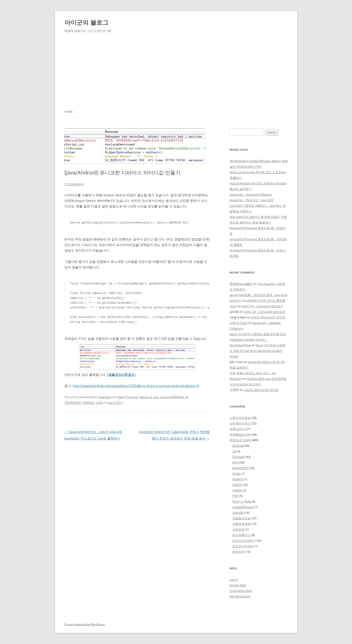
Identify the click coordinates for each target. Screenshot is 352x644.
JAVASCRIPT (240, 468)
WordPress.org (240, 596)
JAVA (236, 462)
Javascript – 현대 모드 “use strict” (252, 200)
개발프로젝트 (241, 524)
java (156, 397)
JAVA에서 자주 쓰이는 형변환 (266, 300)
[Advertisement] (176, 72)
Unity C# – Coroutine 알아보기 (262, 306)
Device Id (146, 397)
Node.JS (238, 479)
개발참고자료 (241, 518)
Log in (234, 580)
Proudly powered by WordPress (85, 624)
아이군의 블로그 (86, 22)
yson (233, 306)
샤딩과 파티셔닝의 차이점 (268, 317)
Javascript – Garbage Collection (251, 194)
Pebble (237, 490)
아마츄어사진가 (240, 423)
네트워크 (238, 529)
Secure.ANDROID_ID (174, 397)
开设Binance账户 (241, 284)
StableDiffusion (243, 507)
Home (69, 112)
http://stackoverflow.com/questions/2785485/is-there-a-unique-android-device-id (136, 386)
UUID (99, 403)
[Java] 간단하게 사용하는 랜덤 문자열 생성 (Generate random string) (258, 351)
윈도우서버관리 (243, 546)
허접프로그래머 (240, 440)
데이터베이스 (241, 535)
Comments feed (241, 591)
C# (234, 451)
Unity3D (238, 513)
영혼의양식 (237, 429)
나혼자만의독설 (240, 418)
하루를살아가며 (240, 434)
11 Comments (74, 184)
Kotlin (236, 474)
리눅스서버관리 (243, 541)
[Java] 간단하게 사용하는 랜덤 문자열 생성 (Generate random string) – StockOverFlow (258, 340)
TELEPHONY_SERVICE (79, 403)
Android (104, 397)
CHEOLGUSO (239, 323)
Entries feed (238, 585)
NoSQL (237, 485)
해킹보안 (238, 552)
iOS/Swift (239, 457)
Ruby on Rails (242, 501)
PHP (235, 496)
